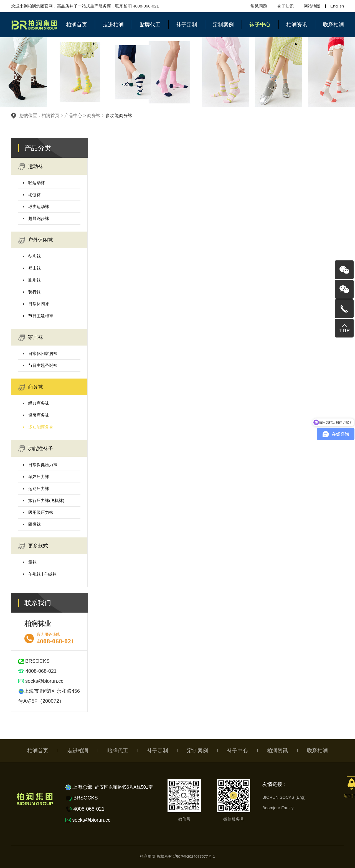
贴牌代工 (150, 25)
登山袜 (35, 268)
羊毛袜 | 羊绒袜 (42, 574)
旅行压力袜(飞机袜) (46, 500)
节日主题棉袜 (41, 316)
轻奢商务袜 (39, 415)
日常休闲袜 (39, 304)
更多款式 (33, 546)
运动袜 (31, 167)
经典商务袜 (39, 403)
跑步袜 (35, 280)
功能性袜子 (36, 449)
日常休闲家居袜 (43, 353)
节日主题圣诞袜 (43, 365)
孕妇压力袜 (39, 477)
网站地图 (312, 6)
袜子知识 (285, 6)
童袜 (32, 562)
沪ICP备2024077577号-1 (194, 856)
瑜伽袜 (35, 195)
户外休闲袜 (36, 240)
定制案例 (223, 25)
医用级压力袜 (41, 512)
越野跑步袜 (39, 218)
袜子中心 (260, 25)
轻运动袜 (37, 183)
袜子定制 (187, 25)
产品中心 (73, 116)
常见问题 (259, 6)
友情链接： (275, 784)
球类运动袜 (39, 206)
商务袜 (31, 387)
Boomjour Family (278, 808)
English (337, 6)
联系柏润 (333, 25)
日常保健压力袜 (43, 465)
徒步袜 (35, 256)
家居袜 (31, 337)
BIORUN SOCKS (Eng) (284, 797)
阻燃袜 (35, 524)
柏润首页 (77, 25)
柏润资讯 (297, 25)
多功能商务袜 (41, 427)
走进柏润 (113, 25)
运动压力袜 (39, 488)
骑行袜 (35, 292)
